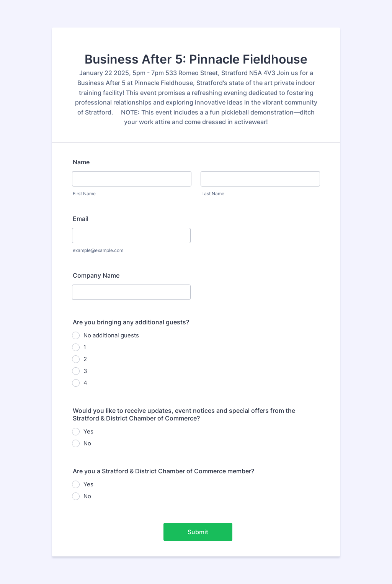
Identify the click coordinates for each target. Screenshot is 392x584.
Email (81, 219)
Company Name (96, 275)
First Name (84, 194)
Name (81, 162)
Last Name (213, 194)
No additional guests (111, 335)
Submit (198, 532)
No (87, 443)
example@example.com (98, 250)
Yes (88, 431)
